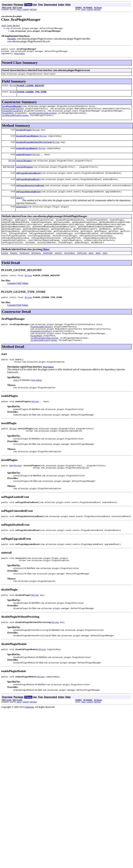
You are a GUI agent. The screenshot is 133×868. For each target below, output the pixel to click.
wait (91, 270)
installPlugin (24, 169)
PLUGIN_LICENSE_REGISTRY (31, 88)
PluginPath (8, 118)
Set (5, 175)
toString (82, 270)
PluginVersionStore (12, 115)
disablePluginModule (27, 142)
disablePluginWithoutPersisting (34, 149)
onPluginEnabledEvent (28, 189)
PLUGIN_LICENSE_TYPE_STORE (32, 95)
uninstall (21, 218)
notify (58, 270)
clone (5, 270)
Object (46, 266)
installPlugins (24, 175)
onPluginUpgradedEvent (28, 202)
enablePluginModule (27, 156)
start (19, 209)
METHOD (33, 10)
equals (14, 270)
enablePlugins (24, 162)
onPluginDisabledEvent (28, 182)
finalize (24, 270)
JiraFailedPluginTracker (15, 121)
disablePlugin (24, 136)
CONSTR (26, 10)
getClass (36, 270)
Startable (11, 39)
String (13, 88)
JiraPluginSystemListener (43, 118)
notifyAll (69, 270)
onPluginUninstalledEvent (30, 195)
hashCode (48, 270)
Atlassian (29, 738)
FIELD (19, 10)
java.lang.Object (11, 26)
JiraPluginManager (12, 110)
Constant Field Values (18, 300)
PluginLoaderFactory (13, 113)
